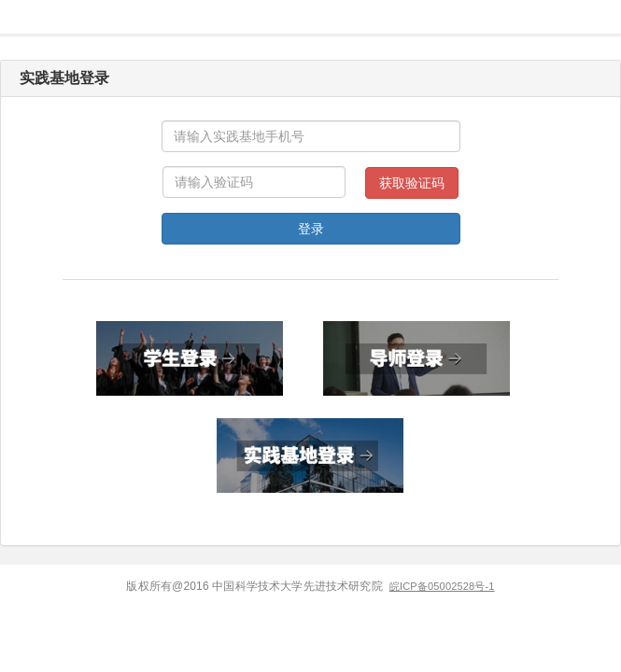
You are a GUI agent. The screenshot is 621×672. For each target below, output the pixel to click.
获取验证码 (412, 183)
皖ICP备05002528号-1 (442, 586)
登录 (311, 229)
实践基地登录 (64, 78)
